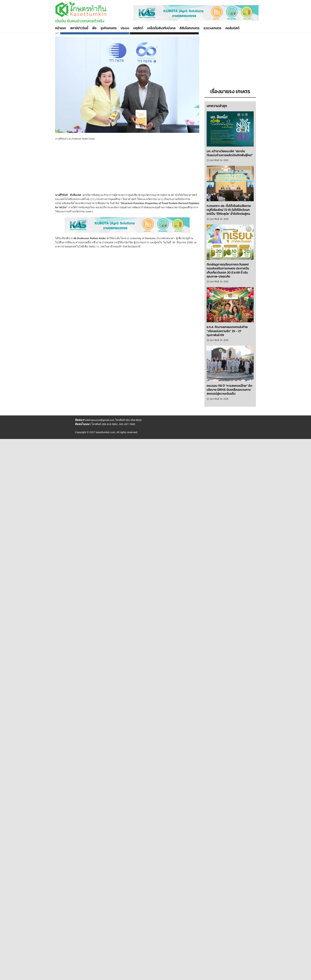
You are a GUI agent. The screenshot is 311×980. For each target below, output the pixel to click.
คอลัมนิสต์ (232, 28)
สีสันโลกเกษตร (190, 28)
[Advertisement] (117, 169)
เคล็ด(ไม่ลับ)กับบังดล (161, 28)
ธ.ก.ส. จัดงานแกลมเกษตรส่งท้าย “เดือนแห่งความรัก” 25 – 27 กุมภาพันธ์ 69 (227, 331)
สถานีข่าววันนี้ (79, 28)
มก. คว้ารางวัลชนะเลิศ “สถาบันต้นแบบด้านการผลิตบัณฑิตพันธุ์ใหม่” (230, 153)
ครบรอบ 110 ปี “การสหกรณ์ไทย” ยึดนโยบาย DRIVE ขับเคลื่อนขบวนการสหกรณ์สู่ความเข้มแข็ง (229, 390)
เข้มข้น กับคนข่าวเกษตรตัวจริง (80, 21)
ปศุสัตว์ (138, 28)
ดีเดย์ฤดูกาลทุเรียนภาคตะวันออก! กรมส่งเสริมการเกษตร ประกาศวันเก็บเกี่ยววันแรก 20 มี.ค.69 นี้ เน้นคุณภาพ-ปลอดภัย (228, 270)
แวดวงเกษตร (212, 28)
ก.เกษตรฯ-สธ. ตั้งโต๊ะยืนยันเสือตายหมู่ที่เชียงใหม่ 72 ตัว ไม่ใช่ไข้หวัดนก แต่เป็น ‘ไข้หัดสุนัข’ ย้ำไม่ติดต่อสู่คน (229, 210)
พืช (94, 28)
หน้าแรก (61, 28)
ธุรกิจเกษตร (109, 28)
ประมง (125, 28)
